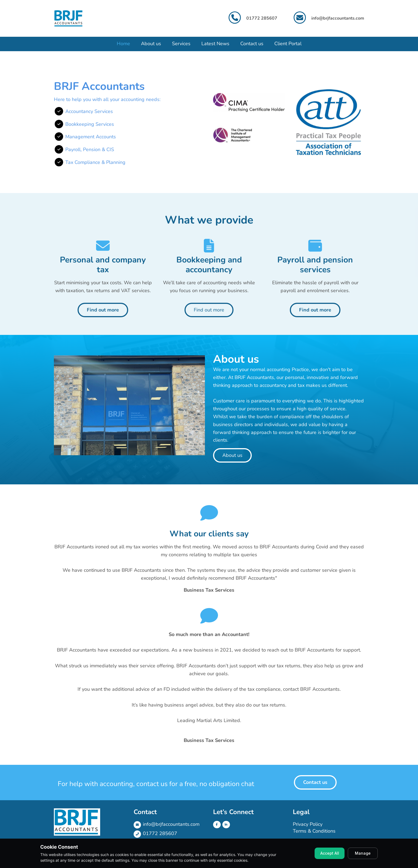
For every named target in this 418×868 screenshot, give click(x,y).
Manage (363, 853)
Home (123, 44)
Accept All (330, 853)
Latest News (215, 44)
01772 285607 (160, 833)
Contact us (252, 44)
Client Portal (288, 44)
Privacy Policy (308, 824)
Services (181, 44)
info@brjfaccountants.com (338, 18)
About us (151, 44)
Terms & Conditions (314, 831)
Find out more (103, 310)
